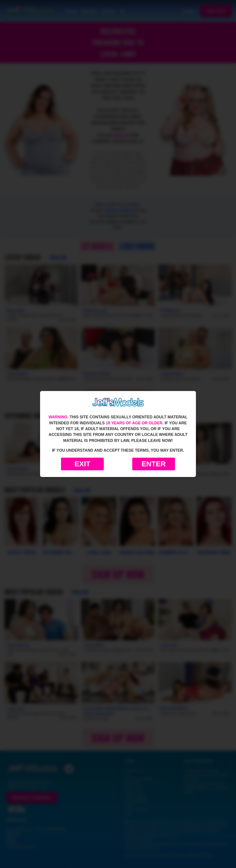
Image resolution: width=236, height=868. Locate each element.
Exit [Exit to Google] (82, 464)
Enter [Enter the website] (154, 464)
